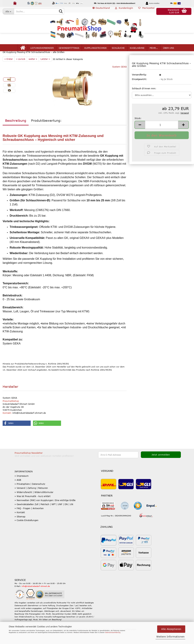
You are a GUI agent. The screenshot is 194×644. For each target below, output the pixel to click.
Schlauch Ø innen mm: (144, 98)
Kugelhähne (137, 51)
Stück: (138, 128)
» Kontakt (20, 522)
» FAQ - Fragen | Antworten (29, 518)
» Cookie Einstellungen (26, 530)
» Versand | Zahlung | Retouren (31, 498)
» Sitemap (20, 526)
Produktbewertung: (46, 130)
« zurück (21, 69)
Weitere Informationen (170, 637)
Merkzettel (146, 11)
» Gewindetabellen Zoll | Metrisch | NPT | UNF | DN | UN (44, 514)
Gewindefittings (69, 51)
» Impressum (22, 486)
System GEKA (119, 77)
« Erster (9, 69)
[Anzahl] (162, 135)
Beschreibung (16, 130)
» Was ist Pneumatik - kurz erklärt (33, 506)
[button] (101, 11)
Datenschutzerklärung (113, 632)
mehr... (154, 51)
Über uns (168, 51)
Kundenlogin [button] (124, 11)
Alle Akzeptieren (171, 629)
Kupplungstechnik (96, 51)
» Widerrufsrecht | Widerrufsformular (34, 502)
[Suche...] (8, 11)
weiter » (33, 69)
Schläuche (118, 51)
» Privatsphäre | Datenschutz (30, 494)
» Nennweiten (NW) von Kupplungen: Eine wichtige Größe (45, 510)
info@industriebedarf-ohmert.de (36, 596)
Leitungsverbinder (42, 51)
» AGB (18, 490)
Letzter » (45, 69)
